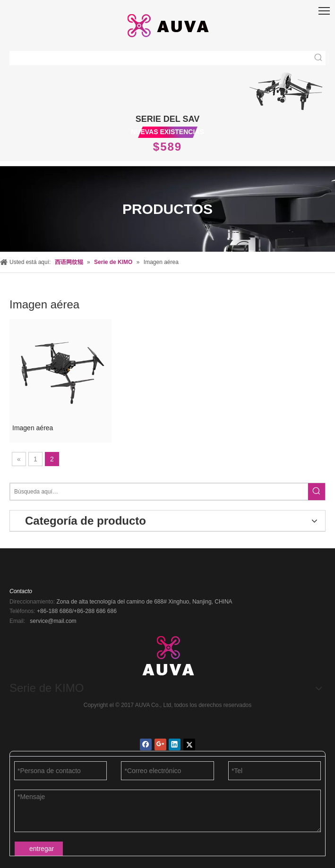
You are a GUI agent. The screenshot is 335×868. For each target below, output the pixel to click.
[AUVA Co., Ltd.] (168, 654)
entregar (42, 849)
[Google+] (160, 745)
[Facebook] (146, 745)
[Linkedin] (175, 745)
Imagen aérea (33, 428)
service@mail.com (53, 621)
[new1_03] (286, 90)
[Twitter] (189, 745)
